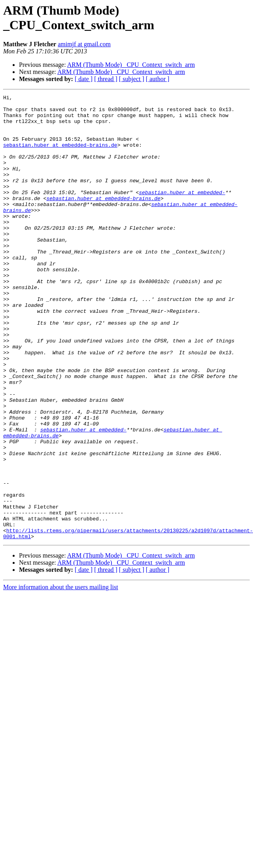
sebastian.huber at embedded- (182, 212)
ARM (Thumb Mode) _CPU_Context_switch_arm (131, 65)
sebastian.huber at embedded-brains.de (60, 155)
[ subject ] (132, 79)
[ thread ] (106, 79)
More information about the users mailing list (61, 676)
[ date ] (84, 79)
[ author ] (158, 79)
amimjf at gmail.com (84, 44)
